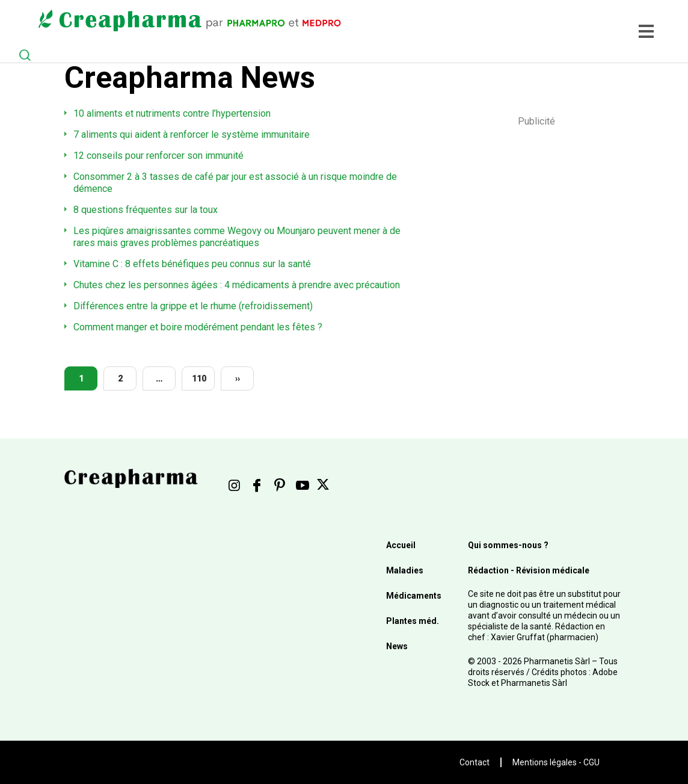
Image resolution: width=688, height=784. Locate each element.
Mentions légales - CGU (556, 762)
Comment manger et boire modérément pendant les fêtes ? (198, 327)
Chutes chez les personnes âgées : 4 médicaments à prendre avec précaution (237, 285)
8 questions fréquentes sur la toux (146, 210)
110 (199, 378)
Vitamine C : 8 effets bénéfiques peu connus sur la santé (192, 264)
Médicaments (414, 596)
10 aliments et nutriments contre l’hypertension (172, 113)
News (397, 646)
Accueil (401, 545)
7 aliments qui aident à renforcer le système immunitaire (192, 134)
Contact (475, 762)
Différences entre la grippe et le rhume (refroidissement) (193, 306)
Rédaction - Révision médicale (529, 570)
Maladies (405, 570)
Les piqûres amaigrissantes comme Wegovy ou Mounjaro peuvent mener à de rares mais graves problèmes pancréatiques (237, 237)
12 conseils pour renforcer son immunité (158, 156)
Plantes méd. (413, 621)
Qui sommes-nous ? (508, 545)
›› (238, 378)
